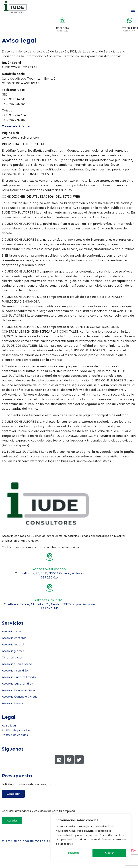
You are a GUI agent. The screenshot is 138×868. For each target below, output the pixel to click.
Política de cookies (15, 735)
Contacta (62, 28)
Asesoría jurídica (13, 651)
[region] (91, 837)
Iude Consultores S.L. (33, 841)
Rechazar (74, 853)
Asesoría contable (14, 638)
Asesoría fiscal (12, 631)
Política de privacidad (17, 730)
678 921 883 (130, 28)
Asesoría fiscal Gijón (16, 670)
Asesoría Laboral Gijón (17, 684)
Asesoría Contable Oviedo (20, 697)
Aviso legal (9, 726)
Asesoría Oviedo (13, 703)
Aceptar (109, 853)
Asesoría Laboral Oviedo (19, 677)
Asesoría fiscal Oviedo (17, 664)
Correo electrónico (16, 126)
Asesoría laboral (13, 644)
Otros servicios (12, 657)
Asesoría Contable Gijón (18, 690)
